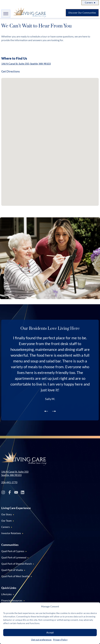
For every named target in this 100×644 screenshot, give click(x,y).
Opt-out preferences (41, 640)
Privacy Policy (60, 640)
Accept (50, 632)
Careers (89, 2)
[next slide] (54, 411)
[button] (39, 85)
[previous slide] (46, 411)
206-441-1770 (9, 482)
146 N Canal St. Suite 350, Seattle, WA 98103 (26, 64)
